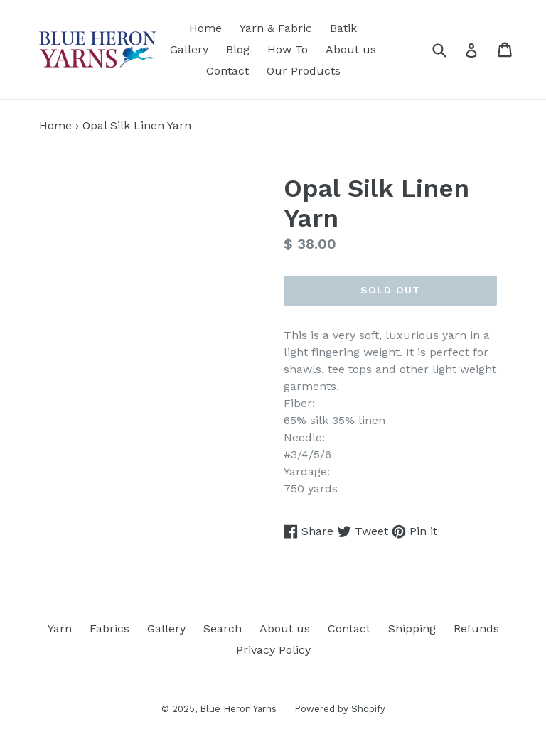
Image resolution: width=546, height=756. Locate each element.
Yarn (60, 628)
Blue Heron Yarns (238, 709)
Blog (238, 49)
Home (205, 28)
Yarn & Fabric (276, 28)
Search (223, 628)
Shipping (412, 628)
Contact (227, 71)
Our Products (304, 71)
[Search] (448, 49)
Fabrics (109, 628)
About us (351, 49)
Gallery (189, 49)
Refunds (476, 628)
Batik (343, 28)
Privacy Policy (273, 650)
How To (288, 49)
